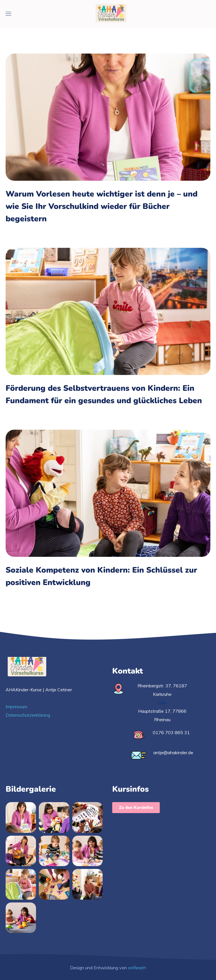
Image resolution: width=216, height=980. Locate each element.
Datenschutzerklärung (28, 715)
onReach (137, 968)
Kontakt (128, 671)
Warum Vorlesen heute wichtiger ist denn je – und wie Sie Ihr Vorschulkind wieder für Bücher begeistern (102, 206)
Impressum (16, 707)
